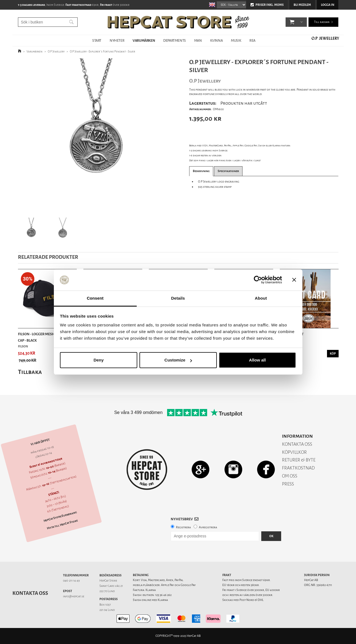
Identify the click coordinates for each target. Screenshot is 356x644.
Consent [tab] (95, 298)
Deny (99, 360)
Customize (178, 360)
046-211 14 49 (71, 581)
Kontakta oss (30, 593)
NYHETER (117, 40)
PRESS (288, 484)
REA (252, 40)
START (97, 40)
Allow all (258, 360)
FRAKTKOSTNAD (298, 468)
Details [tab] (178, 298)
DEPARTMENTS (175, 40)
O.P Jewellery (56, 52)
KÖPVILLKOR (294, 452)
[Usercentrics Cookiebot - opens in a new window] (258, 280)
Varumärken (35, 52)
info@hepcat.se (74, 596)
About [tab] (261, 298)
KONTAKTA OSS (297, 444)
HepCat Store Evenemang (60, 517)
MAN (198, 40)
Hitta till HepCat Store (62, 524)
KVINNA (217, 40)
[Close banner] (294, 280)
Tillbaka (30, 372)
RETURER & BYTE (299, 460)
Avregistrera (208, 527)
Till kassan (322, 22)
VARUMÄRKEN (144, 40)
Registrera (183, 527)
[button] (292, 22)
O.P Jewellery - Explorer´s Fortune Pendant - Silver (102, 52)
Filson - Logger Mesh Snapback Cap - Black (45, 337)
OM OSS (290, 476)
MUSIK (236, 40)
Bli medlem (302, 5)
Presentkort (292, 334)
